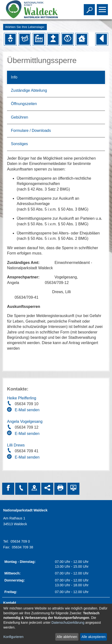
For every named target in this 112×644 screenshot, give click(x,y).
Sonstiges (19, 144)
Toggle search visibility (90, 7)
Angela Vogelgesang (25, 421)
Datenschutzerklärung (68, 623)
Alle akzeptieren (94, 637)
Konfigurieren (13, 637)
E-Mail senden (27, 410)
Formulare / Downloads (31, 131)
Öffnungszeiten (24, 104)
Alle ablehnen (67, 637)
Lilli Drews (16, 445)
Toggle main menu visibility (103, 7)
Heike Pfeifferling (22, 398)
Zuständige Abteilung (29, 90)
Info (14, 77)
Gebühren (19, 117)
